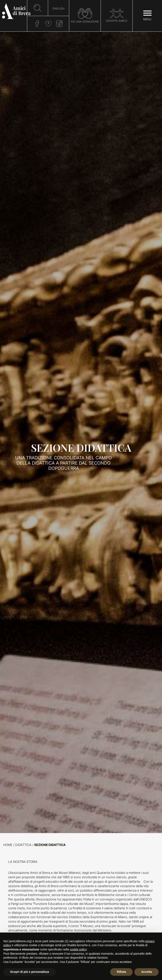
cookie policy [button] (78, 949)
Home (8, 845)
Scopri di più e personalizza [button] (30, 972)
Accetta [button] (146, 972)
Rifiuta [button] (121, 972)
